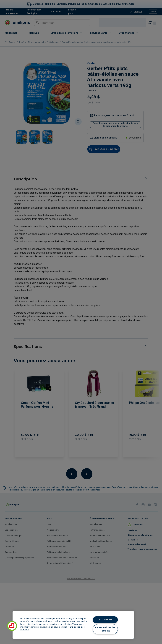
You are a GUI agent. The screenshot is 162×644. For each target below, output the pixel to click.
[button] (12, 626)
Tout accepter (105, 620)
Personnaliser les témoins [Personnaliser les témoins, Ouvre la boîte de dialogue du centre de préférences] (105, 629)
